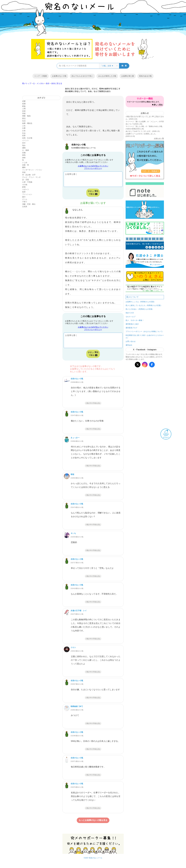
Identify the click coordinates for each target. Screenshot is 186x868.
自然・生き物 (27, 138)
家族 (24, 106)
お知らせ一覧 (159, 138)
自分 (24, 143)
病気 (24, 155)
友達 (24, 111)
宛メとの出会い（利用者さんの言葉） (140, 309)
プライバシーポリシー (93, 168)
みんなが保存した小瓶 (107, 76)
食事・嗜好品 (27, 123)
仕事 (24, 128)
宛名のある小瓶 (145, 76)
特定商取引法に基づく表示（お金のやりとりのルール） (145, 336)
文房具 (25, 207)
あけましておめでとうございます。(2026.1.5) (143, 131)
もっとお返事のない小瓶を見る (93, 820)
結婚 (24, 104)
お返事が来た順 (128, 76)
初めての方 (130, 313)
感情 (24, 148)
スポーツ (26, 189)
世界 (24, 136)
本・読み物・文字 (29, 175)
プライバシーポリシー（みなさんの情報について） (145, 331)
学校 (24, 113)
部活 (24, 118)
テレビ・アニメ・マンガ (31, 177)
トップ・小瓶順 (41, 76)
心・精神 (26, 150)
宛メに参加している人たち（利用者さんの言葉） (144, 305)
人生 (24, 126)
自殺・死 (26, 165)
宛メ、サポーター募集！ (135, 320)
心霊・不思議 (27, 182)
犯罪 (24, 192)
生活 (24, 121)
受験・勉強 (26, 116)
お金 (24, 131)
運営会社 (129, 345)
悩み (24, 145)
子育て (25, 202)
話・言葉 (26, 180)
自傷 (24, 153)
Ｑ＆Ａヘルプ (131, 317)
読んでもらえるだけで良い (82, 76)
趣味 (24, 167)
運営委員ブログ (131, 328)
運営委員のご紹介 (132, 324)
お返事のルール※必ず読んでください (93, 166)
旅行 (24, 197)
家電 (24, 187)
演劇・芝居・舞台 (29, 204)
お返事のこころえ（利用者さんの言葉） (141, 302)
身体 (24, 158)
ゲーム (25, 199)
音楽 (24, 172)
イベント (26, 140)
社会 (24, 133)
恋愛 (24, 101)
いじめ (25, 163)
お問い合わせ (131, 341)
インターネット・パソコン (32, 170)
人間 (24, 109)
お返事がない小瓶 (59, 76)
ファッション (27, 194)
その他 (25, 185)
